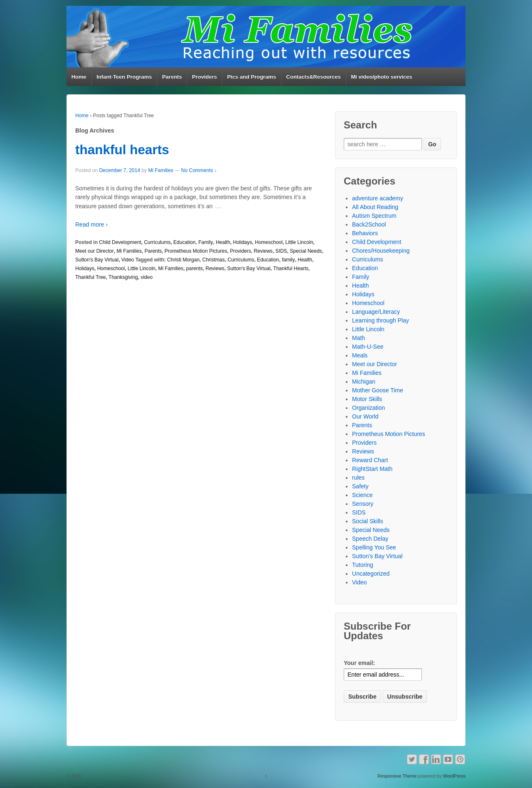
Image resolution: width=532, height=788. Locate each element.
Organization (368, 408)
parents (195, 268)
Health (223, 242)
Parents (172, 77)
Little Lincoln (299, 242)
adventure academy (378, 198)
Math (358, 338)
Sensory (363, 504)
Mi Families (161, 170)
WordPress (454, 776)
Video (128, 260)
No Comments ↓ (199, 170)
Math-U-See (368, 347)
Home (79, 77)
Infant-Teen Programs (124, 77)
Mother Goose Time (378, 390)
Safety (360, 486)
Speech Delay (370, 539)
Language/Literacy (376, 312)
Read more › (91, 224)
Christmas (214, 260)
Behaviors (365, 233)
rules (358, 478)
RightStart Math (372, 469)
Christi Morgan (183, 260)
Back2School (369, 224)
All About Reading (375, 207)
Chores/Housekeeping (381, 251)
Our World (365, 416)
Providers (204, 77)
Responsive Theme (397, 776)
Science (362, 495)
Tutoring (363, 565)
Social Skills (368, 521)
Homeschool (269, 242)
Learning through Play (381, 320)
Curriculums (157, 242)
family (288, 260)
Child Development (120, 242)
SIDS (281, 251)
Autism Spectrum (374, 216)
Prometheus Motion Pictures (196, 251)
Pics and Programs (251, 77)
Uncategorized (371, 574)
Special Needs (306, 251)
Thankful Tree (90, 277)
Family (206, 242)
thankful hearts (122, 150)
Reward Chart (370, 460)
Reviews (263, 251)
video (147, 277)
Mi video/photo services (381, 77)
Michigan (364, 382)
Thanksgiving (123, 277)
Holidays (243, 242)
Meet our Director (95, 251)
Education (184, 242)
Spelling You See (374, 547)
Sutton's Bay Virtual (97, 260)
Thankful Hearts (291, 268)
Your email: (359, 663)
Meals (360, 355)
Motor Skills (367, 399)
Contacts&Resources (314, 77)
